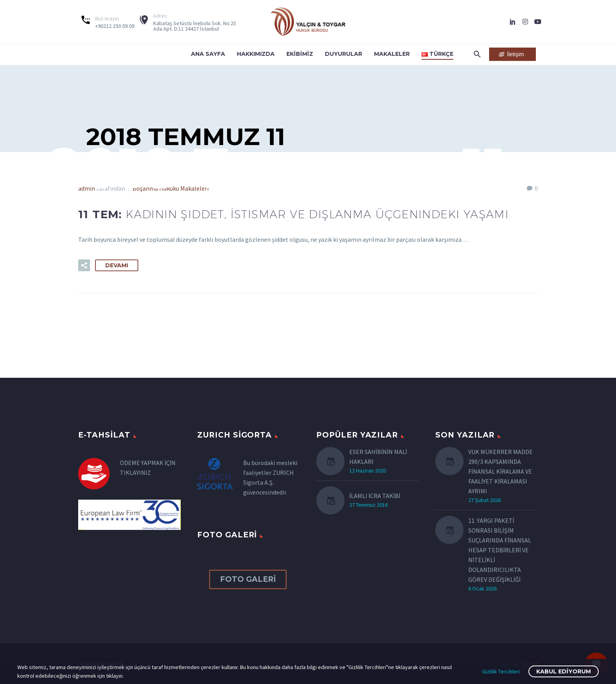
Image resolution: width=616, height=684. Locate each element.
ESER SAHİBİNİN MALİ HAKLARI (378, 457)
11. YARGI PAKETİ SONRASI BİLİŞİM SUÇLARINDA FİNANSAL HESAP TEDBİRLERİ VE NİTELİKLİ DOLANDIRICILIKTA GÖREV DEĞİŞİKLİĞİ (500, 550)
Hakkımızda (256, 54)
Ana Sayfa (208, 54)
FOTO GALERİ (248, 579)
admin (87, 188)
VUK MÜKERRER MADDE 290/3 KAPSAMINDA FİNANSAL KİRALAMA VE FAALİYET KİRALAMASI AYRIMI (500, 471)
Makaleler (392, 54)
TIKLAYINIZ (135, 473)
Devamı (117, 265)
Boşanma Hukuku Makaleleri (170, 188)
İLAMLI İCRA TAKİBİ (375, 496)
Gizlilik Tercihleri (501, 671)
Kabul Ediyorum (564, 671)
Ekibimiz (300, 54)
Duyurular (344, 54)
